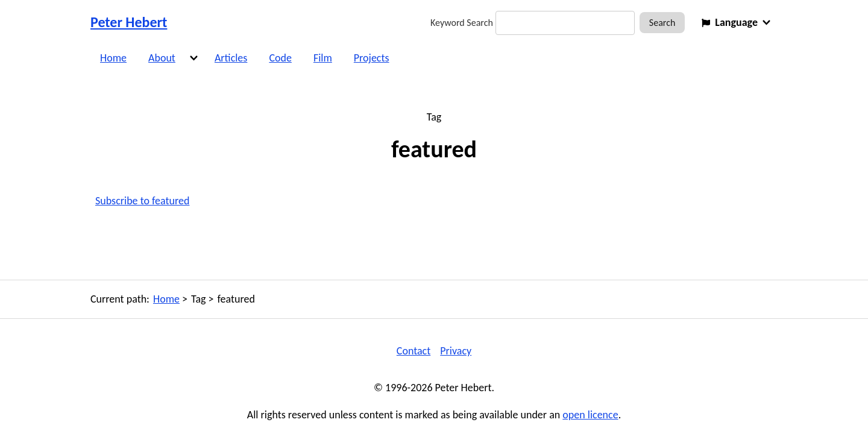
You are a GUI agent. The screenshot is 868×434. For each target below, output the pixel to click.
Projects (372, 58)
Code (280, 58)
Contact (414, 351)
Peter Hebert (129, 22)
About (162, 58)
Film (323, 58)
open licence (590, 415)
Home (113, 58)
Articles (231, 58)
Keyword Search (462, 23)
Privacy (456, 351)
